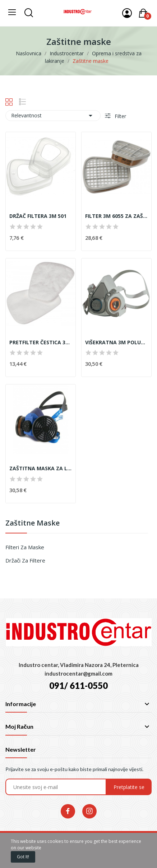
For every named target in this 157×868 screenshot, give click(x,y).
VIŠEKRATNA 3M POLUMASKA (116, 342)
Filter (120, 116)
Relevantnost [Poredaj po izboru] (53, 116)
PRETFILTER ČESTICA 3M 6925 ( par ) (41, 342)
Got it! (23, 857)
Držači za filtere (25, 560)
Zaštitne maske (33, 524)
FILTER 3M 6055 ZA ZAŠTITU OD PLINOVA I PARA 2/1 (116, 216)
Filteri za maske (25, 547)
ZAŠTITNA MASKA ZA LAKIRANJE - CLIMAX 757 (41, 468)
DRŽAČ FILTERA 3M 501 (38, 216)
